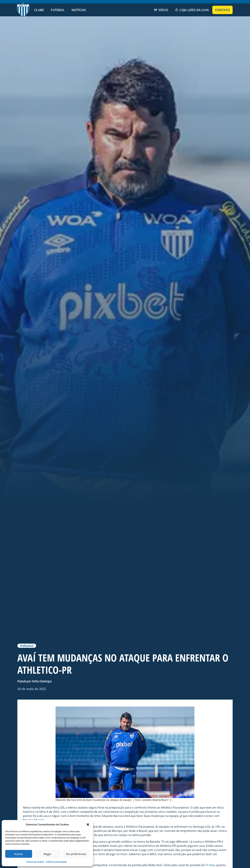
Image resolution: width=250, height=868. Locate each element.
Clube (39, 10)
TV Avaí (210, 865)
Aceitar (19, 854)
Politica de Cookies (35, 862)
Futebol (58, 10)
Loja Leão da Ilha (192, 10)
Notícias (79, 10)
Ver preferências (76, 854)
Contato (222, 10)
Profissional (27, 646)
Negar (47, 854)
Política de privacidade (56, 862)
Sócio (161, 10)
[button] (88, 825)
